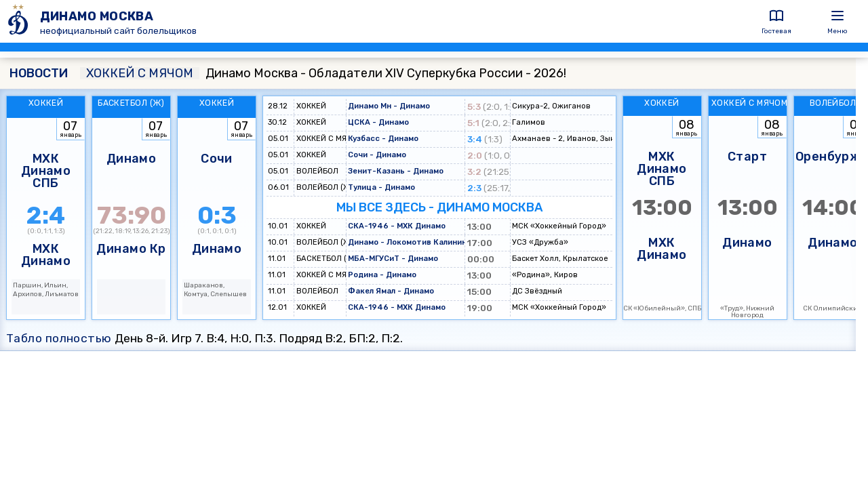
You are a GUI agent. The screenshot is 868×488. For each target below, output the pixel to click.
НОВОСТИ (39, 73)
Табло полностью (59, 338)
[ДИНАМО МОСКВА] (20, 21)
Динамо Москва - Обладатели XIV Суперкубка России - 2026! (323, 73)
